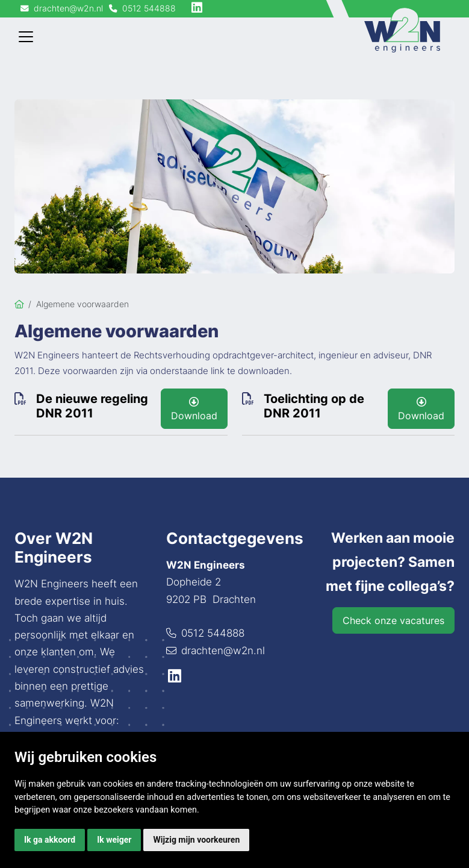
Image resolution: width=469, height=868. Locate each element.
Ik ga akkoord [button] (50, 840)
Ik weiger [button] (114, 840)
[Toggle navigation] (26, 37)
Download (194, 409)
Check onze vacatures (393, 620)
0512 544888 (213, 633)
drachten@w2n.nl (223, 651)
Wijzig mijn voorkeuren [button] (196, 840)
